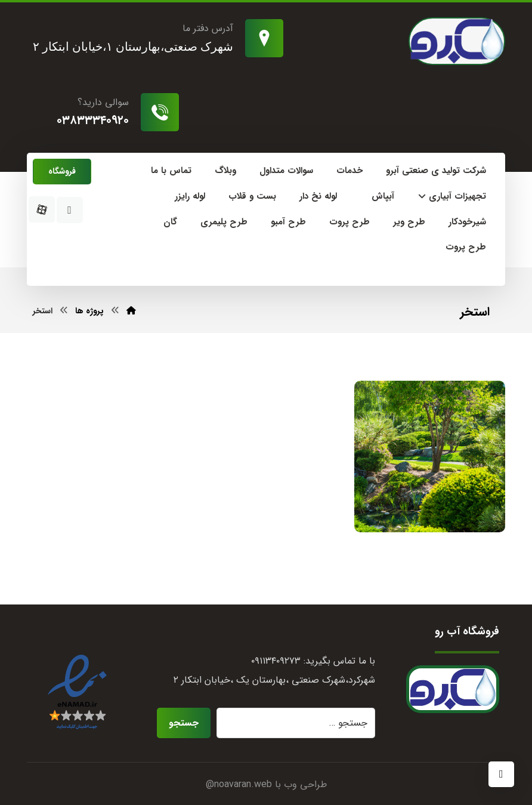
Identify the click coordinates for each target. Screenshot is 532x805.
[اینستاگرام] (70, 210)
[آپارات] (42, 209)
